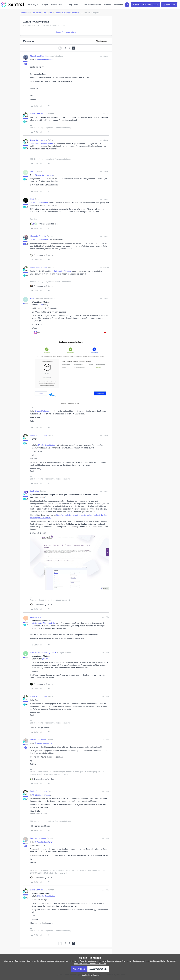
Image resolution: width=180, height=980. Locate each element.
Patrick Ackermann (38, 740)
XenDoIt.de (35, 491)
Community (25, 13)
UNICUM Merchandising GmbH (43, 653)
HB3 (32, 199)
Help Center (73, 5)
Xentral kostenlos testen (91, 5)
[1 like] (41, 255)
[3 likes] (44, 224)
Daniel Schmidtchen (38, 114)
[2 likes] (42, 604)
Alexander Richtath (38, 236)
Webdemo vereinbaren (113, 5)
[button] (145, 5)
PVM (32, 298)
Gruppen (45, 5)
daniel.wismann (37, 617)
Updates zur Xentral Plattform (67, 13)
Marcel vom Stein (37, 56)
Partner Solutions (58, 5)
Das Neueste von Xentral (42, 13)
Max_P (33, 171)
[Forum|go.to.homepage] (12, 5)
